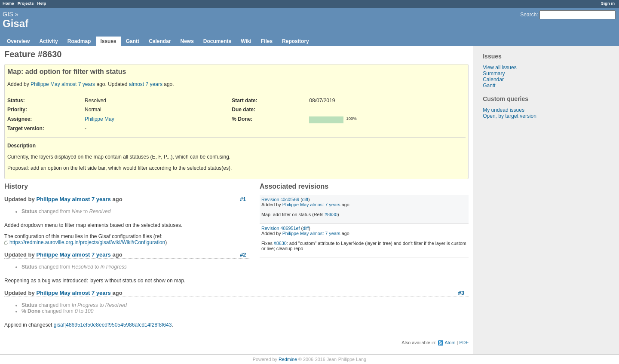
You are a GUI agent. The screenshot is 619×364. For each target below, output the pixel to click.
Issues (108, 41)
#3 (461, 293)
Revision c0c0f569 (280, 199)
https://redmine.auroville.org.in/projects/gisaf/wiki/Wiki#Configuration (87, 242)
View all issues (499, 67)
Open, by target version (510, 116)
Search (528, 15)
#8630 (331, 214)
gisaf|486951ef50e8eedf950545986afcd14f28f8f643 (113, 325)
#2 (243, 255)
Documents (217, 41)
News (187, 41)
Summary (494, 73)
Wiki (246, 41)
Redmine (288, 359)
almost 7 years (78, 84)
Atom (450, 343)
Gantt (133, 41)
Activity (48, 41)
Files (267, 41)
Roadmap (79, 41)
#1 (243, 199)
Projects (26, 3)
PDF (464, 343)
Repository (296, 41)
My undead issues (504, 110)
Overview (18, 41)
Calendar (160, 41)
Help (42, 3)
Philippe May (45, 84)
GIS (8, 14)
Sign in (608, 3)
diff (305, 199)
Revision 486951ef (280, 228)
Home (8, 3)
